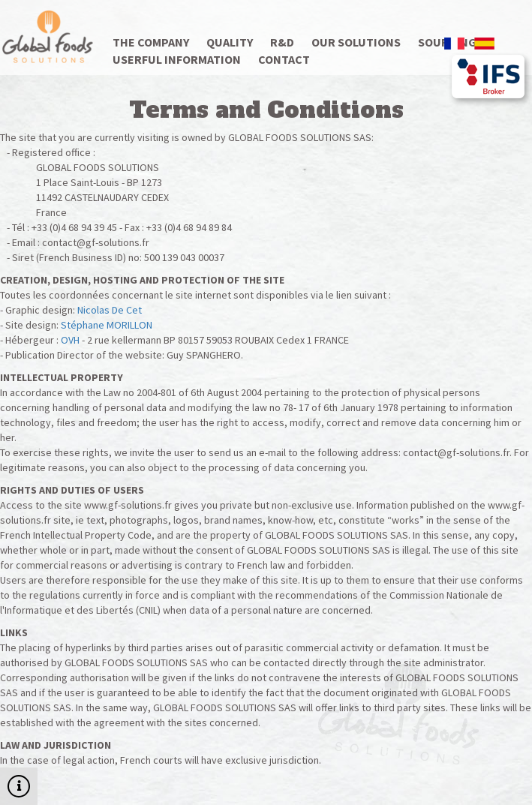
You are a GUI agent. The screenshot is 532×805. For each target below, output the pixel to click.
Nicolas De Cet (110, 310)
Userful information (177, 59)
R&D (282, 42)
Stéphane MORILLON (107, 325)
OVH (70, 340)
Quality (230, 42)
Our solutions (356, 42)
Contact (284, 59)
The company (151, 42)
